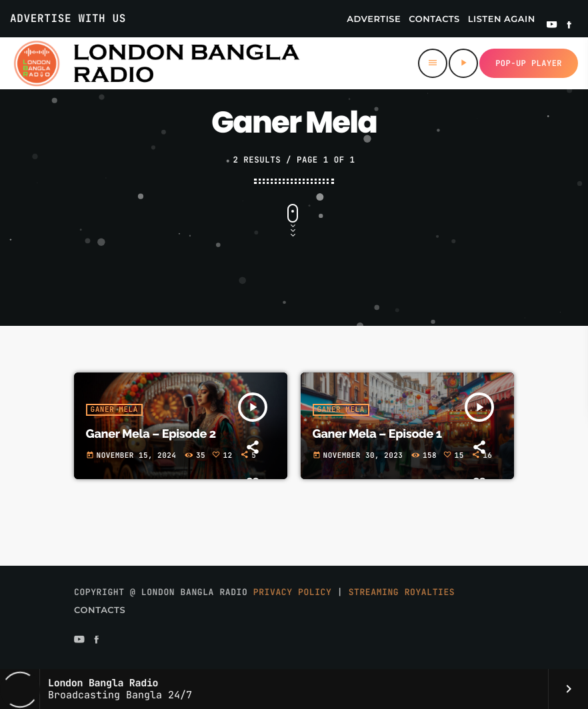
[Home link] (156, 63)
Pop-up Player (529, 63)
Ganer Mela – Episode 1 (377, 434)
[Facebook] (569, 26)
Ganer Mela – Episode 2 (151, 434)
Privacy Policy (293, 592)
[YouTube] (552, 26)
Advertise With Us (68, 18)
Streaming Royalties (402, 592)
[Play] (463, 63)
